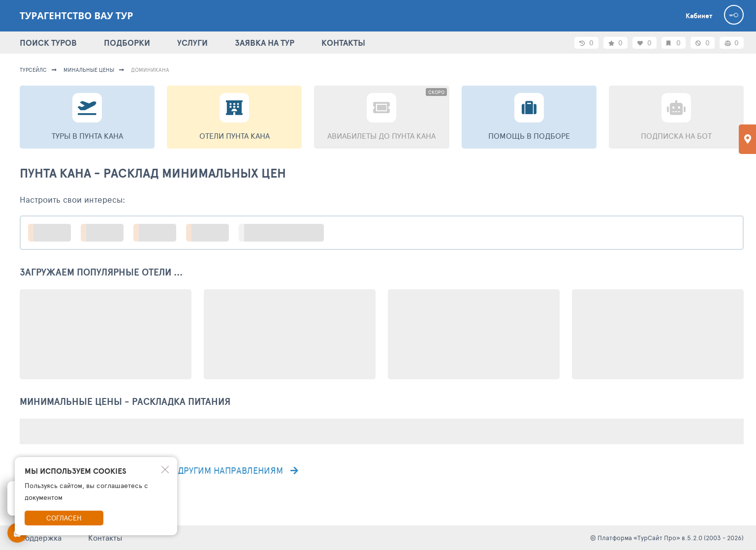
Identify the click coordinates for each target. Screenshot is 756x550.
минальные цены (89, 70)
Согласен (64, 518)
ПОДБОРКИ (127, 43)
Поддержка (41, 537)
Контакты (105, 537)
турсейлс (33, 70)
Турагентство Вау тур (76, 16)
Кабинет (699, 16)
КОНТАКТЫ (343, 43)
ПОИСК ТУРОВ (48, 43)
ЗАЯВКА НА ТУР (265, 43)
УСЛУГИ (192, 43)
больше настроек (286, 232)
